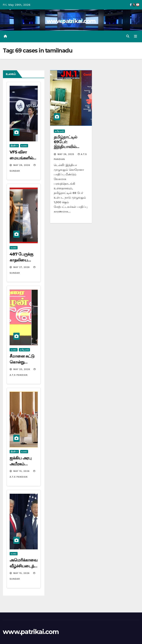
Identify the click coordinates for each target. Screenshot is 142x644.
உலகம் (24, 146)
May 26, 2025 (66, 154)
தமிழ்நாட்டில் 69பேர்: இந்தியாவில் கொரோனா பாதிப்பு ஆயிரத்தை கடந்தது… (71, 149)
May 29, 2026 (22, 165)
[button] (128, 36)
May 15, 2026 (22, 471)
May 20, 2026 (22, 369)
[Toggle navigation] (136, 36)
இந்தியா (14, 146)
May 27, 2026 (22, 267)
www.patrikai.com (71, 21)
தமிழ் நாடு (24, 350)
